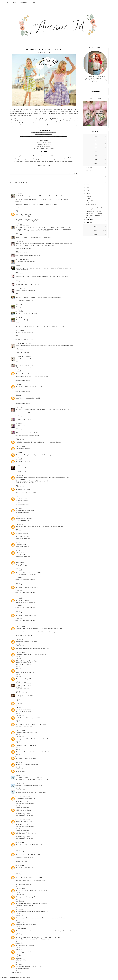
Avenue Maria (8, 977)
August (89, 179)
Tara (17, 531)
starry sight (89, 209)
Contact (33, 2)
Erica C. (18, 901)
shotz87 (18, 916)
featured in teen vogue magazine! (96, 207)
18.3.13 (18, 970)
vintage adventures (92, 205)
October (89, 173)
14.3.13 (18, 886)
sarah (17, 452)
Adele (17, 266)
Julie (17, 496)
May (87, 188)
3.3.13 (17, 355)
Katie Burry (19, 274)
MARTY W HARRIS (21, 683)
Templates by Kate (25, 977)
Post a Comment (16, 972)
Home (7, 2)
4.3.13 (17, 415)
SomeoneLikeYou (21, 241)
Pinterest (48, 144)
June (88, 185)
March (88, 194)
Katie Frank (19, 363)
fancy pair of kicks (40, 127)
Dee (17, 371)
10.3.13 (18, 540)
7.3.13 (17, 444)
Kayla (17, 194)
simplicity (89, 202)
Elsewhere (23, 2)
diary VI (88, 198)
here (55, 132)
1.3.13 (17, 210)
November (90, 170)
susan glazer (19, 928)
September (90, 176)
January (89, 223)
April (88, 191)
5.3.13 (17, 422)
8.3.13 (17, 473)
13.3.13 (18, 754)
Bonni (17, 909)
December (89, 167)
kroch (17, 570)
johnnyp (18, 749)
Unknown (18, 212)
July (87, 182)
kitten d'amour (90, 200)
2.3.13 (17, 233)
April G (18, 295)
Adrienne (18, 842)
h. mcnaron (19, 775)
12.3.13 (18, 720)
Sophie (18, 407)
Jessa (17, 417)
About (14, 2)
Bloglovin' (48, 142)
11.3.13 (18, 638)
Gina (17, 659)
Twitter (48, 146)
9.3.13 (17, 506)
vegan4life (18, 956)
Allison (18, 935)
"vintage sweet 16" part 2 (93, 211)
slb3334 (18, 465)
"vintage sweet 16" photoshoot (95, 213)
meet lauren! (90, 196)
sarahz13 (18, 875)
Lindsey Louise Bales (22, 343)
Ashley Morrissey (21, 796)
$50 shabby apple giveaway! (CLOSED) (94, 216)
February (89, 220)
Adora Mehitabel (20, 225)
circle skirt (23, 127)
